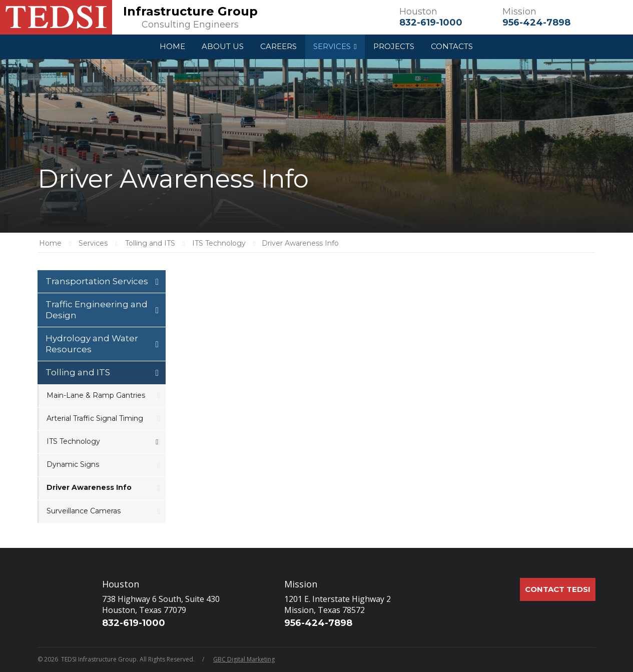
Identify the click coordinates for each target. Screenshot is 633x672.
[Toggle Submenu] (157, 281)
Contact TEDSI (558, 589)
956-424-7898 (536, 23)
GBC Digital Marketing (244, 659)
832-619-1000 (431, 23)
